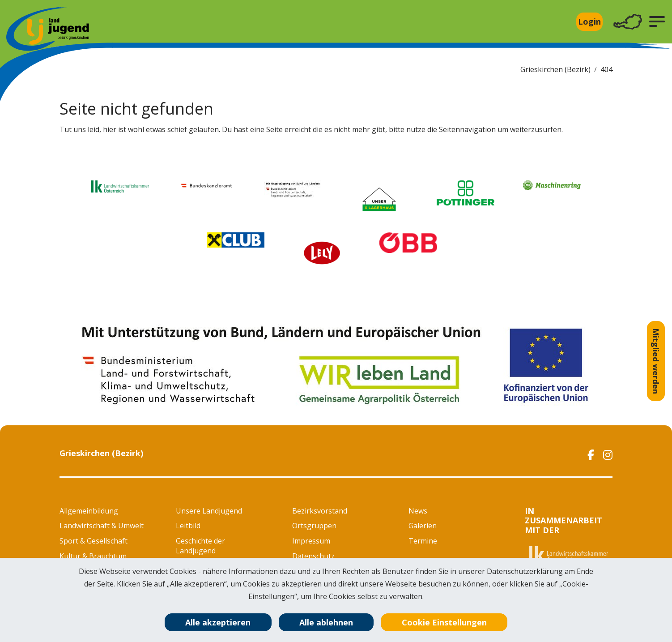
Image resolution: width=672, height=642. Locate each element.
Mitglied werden (656, 361)
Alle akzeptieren (218, 622)
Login (589, 21)
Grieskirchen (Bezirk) (555, 69)
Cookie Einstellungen (444, 622)
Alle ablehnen (326, 622)
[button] (657, 21)
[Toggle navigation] (628, 22)
